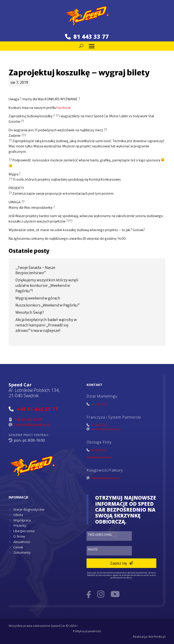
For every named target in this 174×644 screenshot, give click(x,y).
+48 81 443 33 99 (28, 419)
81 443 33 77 (87, 36)
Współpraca (22, 520)
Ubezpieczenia (24, 531)
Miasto (94, 549)
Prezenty (20, 525)
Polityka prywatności (87, 631)
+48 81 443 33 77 (37, 409)
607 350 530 (98, 450)
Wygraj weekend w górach (38, 298)
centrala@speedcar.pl (32, 425)
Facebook (64, 108)
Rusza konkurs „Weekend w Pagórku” (47, 305)
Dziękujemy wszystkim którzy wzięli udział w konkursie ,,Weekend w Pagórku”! (47, 285)
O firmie (19, 536)
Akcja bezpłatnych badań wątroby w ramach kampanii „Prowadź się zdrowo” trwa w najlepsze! (46, 325)
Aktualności (22, 542)
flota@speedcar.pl (99, 457)
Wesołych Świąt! (30, 312)
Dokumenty (22, 552)
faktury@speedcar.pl (106, 478)
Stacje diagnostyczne (29, 509)
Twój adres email (101, 535)
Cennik (18, 547)
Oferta (18, 515)
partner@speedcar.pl (106, 429)
